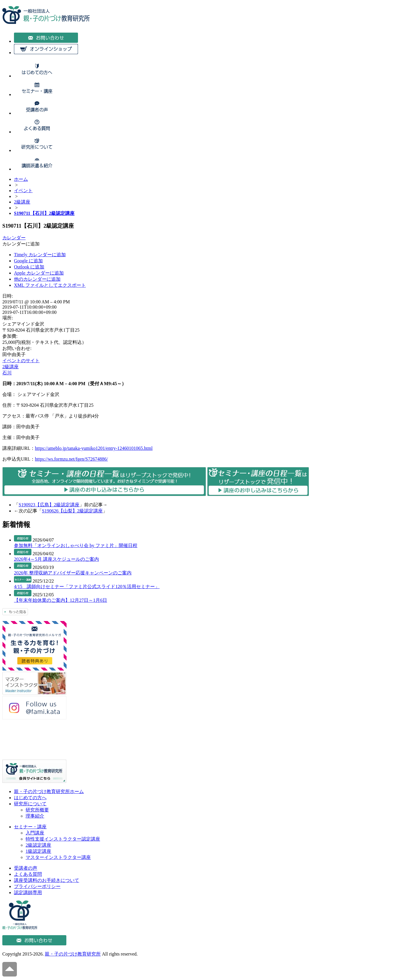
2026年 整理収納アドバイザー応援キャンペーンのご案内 (73, 573)
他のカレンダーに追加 (37, 279)
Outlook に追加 (29, 267)
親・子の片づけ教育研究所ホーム (49, 791)
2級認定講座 (38, 845)
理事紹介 (35, 816)
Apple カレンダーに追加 (39, 273)
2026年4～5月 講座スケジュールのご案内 (56, 559)
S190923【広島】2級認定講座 (49, 505)
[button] (21, 244)
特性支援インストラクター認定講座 (63, 839)
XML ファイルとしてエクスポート (50, 285)
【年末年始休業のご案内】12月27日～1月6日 (61, 600)
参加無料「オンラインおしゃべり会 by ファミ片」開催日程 (76, 545)
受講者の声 (26, 868)
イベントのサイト (21, 361)
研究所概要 (37, 810)
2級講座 (10, 367)
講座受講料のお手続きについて (47, 880)
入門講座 (35, 833)
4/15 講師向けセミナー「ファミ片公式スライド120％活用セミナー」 (87, 587)
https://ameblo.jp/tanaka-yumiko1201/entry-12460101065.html (94, 448)
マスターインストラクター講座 (58, 857)
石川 (7, 373)
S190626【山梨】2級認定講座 (72, 511)
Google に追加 (28, 261)
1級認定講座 (38, 851)
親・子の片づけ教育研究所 (73, 954)
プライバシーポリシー (37, 886)
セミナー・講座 (30, 827)
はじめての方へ (30, 798)
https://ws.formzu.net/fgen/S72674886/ (71, 459)
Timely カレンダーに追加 (40, 255)
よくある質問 (28, 874)
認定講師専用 (28, 893)
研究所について (30, 804)
